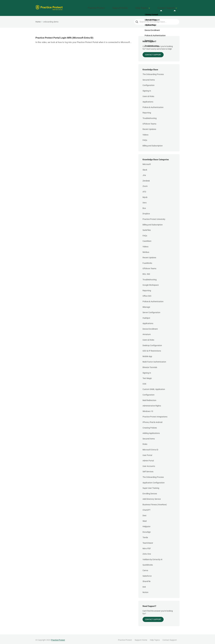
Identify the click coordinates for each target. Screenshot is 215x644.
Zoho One (147, 552)
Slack (145, 168)
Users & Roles (148, 95)
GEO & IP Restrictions (152, 349)
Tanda (145, 536)
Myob (145, 195)
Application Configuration (154, 481)
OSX (144, 382)
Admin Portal (148, 459)
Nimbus (146, 250)
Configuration (149, 84)
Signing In (147, 89)
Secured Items (149, 78)
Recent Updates (149, 127)
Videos (145, 133)
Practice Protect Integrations (155, 415)
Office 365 (147, 294)
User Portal (147, 453)
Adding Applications (151, 431)
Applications (148, 100)
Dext (144, 514)
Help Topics (149, 7)
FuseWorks (147, 261)
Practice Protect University (154, 217)
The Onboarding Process (153, 72)
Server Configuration (151, 311)
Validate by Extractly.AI (152, 558)
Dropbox (146, 212)
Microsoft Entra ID (150, 448)
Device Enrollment (150, 327)
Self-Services (148, 470)
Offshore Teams (149, 122)
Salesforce (147, 574)
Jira (144, 173)
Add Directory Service (152, 497)
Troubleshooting (150, 116)
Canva (145, 569)
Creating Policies (150, 426)
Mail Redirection (149, 399)
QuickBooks (148, 563)
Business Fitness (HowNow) (155, 503)
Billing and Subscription (153, 144)
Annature (147, 333)
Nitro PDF (147, 547)
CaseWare (147, 239)
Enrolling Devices (150, 492)
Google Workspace (151, 283)
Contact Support (169, 7)
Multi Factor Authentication (154, 360)
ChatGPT (146, 508)
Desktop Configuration (152, 344)
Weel (145, 519)
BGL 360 (146, 272)
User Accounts (149, 464)
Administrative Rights (152, 404)
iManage (146, 305)
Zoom (145, 184)
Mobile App (147, 355)
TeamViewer (148, 541)
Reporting (147, 111)
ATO (144, 190)
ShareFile (146, 580)
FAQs (145, 138)
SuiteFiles (147, 228)
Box (144, 206)
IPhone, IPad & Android (152, 420)
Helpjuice (146, 525)
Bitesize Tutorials (150, 366)
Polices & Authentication (153, 105)
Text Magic (147, 376)
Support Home (133, 7)
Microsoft (147, 162)
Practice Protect (114, 7)
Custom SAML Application (154, 388)
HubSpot (146, 316)
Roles (145, 442)
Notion (145, 591)
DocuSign (147, 530)
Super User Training (151, 486)
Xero (145, 201)
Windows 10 (148, 409)
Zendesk (146, 179)
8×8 (144, 585)
